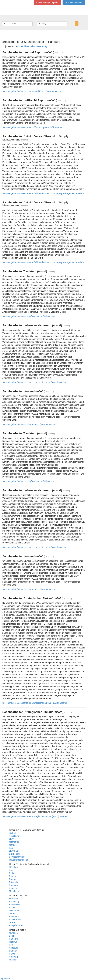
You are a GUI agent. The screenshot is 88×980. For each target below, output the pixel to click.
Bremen (13, 876)
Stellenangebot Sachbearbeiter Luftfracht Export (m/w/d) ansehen (33, 127)
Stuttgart (13, 951)
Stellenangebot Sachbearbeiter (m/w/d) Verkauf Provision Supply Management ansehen (43, 193)
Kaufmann (14, 916)
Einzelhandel (15, 919)
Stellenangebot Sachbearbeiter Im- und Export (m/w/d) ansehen (32, 91)
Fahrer (12, 848)
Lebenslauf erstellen (74, 3)
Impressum (5, 979)
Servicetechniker (17, 857)
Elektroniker (15, 854)
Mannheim (14, 891)
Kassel (12, 954)
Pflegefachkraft (16, 925)
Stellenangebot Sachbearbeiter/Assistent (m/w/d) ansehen (29, 316)
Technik (13, 833)
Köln (11, 870)
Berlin (12, 873)
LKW (11, 839)
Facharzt (13, 908)
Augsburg (14, 888)
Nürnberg (13, 957)
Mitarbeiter (14, 842)
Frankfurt (13, 942)
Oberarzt (13, 922)
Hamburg (13, 885)
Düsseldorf (14, 882)
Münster (13, 960)
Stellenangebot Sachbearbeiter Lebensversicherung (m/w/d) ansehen (34, 382)
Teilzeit (12, 913)
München (13, 867)
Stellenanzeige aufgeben (48, 3)
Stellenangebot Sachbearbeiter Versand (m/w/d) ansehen (29, 424)
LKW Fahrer (15, 851)
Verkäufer (14, 899)
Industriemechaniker (18, 860)
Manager (13, 845)
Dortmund (14, 879)
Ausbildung (14, 836)
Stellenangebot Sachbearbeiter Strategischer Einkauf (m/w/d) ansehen (35, 703)
